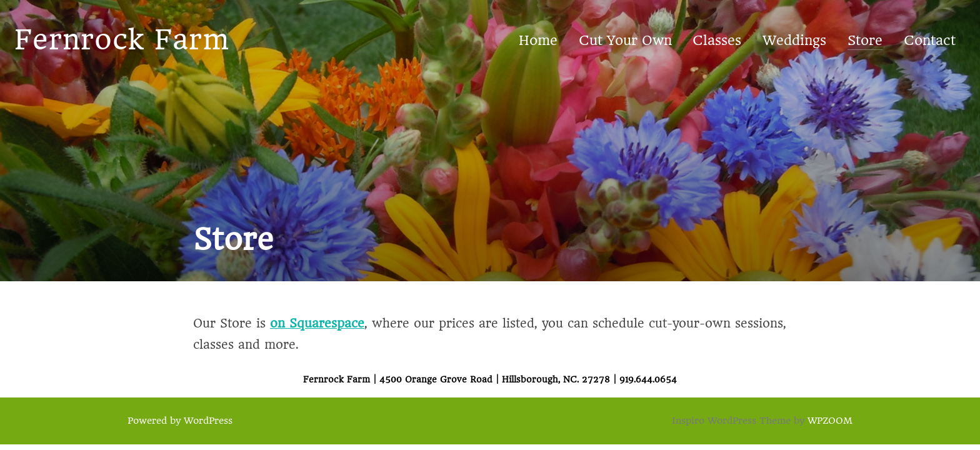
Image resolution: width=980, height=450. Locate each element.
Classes (717, 40)
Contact (930, 40)
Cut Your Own (625, 40)
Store (865, 40)
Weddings (794, 40)
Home (538, 40)
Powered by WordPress (180, 421)
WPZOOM (830, 421)
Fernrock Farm (122, 40)
